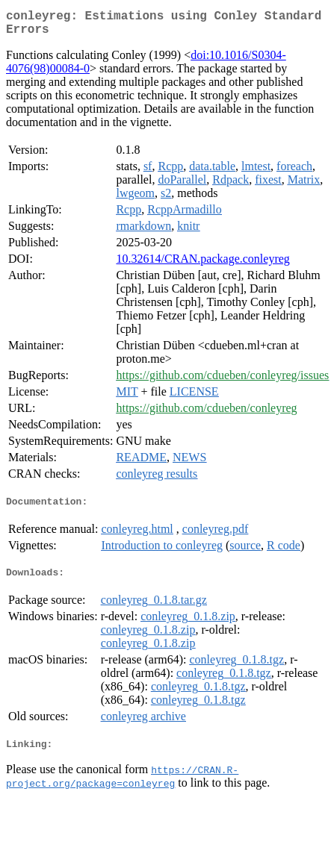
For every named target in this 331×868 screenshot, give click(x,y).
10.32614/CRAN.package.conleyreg (202, 265)
